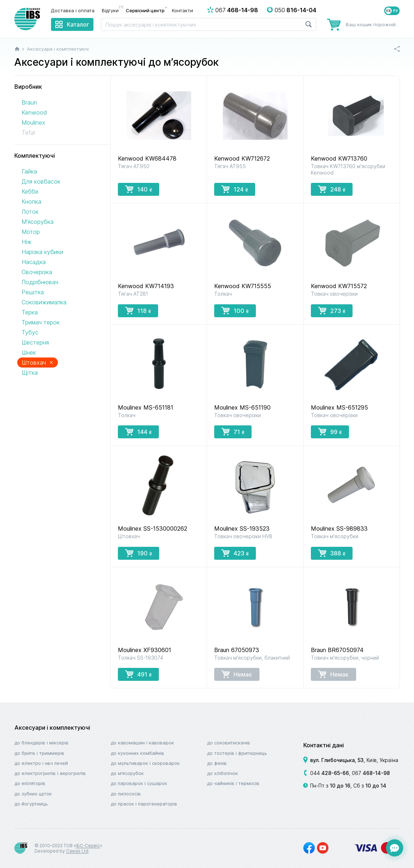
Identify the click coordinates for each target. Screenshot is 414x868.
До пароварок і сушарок (139, 783)
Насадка (34, 262)
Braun (29, 102)
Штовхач (38, 362)
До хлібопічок (222, 773)
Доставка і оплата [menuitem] (73, 10)
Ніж (27, 242)
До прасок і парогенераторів (144, 804)
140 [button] (139, 189)
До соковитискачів (229, 743)
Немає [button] (237, 674)
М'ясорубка (38, 222)
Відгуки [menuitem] (112, 10)
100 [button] (235, 310)
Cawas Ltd (77, 851)
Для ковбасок (41, 181)
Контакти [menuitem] (182, 10)
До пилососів (126, 794)
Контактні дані (324, 745)
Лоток (30, 212)
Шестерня (35, 342)
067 (371, 773)
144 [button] (138, 431)
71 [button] (233, 431)
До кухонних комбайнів (137, 753)
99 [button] (330, 431)
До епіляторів (30, 783)
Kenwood (34, 112)
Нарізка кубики (42, 252)
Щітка (30, 373)
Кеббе (30, 191)
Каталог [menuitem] (78, 24)
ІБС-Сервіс (88, 846)
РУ (396, 11)
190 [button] (139, 553)
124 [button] (235, 189)
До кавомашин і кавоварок (142, 743)
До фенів (217, 763)
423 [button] (235, 553)
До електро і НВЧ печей (41, 763)
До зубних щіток (33, 794)
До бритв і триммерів (39, 753)
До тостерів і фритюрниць (237, 753)
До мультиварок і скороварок (145, 763)
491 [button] (138, 674)
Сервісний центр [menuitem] (145, 10)
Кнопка (31, 202)
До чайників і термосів (233, 783)
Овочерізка (37, 272)
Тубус (30, 332)
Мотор (31, 232)
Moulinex (33, 123)
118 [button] (138, 310)
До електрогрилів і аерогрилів (50, 773)
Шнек (29, 352)
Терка (30, 312)
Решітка (33, 292)
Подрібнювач (40, 282)
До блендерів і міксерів (42, 743)
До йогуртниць (31, 804)
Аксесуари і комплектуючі (52, 728)
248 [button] (332, 189)
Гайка (29, 171)
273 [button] (332, 310)
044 (330, 773)
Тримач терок (41, 322)
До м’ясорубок (127, 773)
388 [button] (332, 553)
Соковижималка (44, 302)
